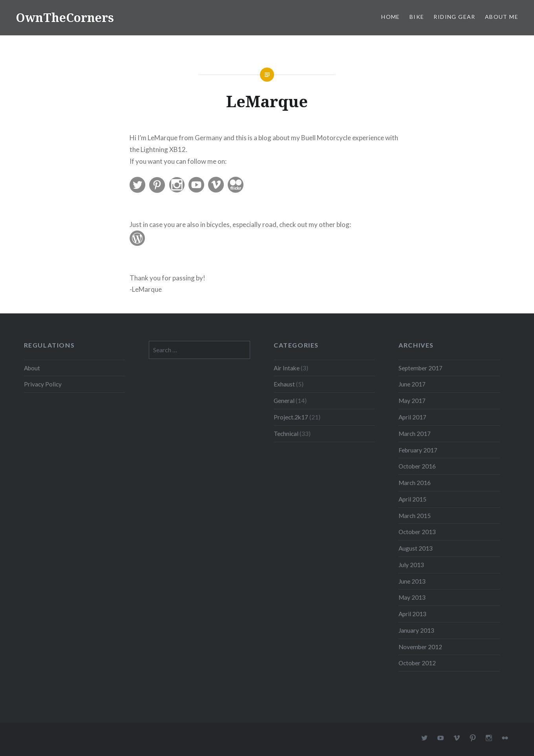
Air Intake (287, 368)
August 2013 (416, 548)
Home (391, 17)
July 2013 (411, 565)
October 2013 (417, 532)
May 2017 (412, 401)
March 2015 (415, 516)
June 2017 (412, 384)
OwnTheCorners (65, 17)
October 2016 (417, 466)
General (284, 401)
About (32, 368)
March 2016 (415, 483)
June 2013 (412, 581)
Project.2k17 (291, 417)
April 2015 (412, 499)
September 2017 (421, 368)
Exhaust (284, 384)
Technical (286, 434)
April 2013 (412, 614)
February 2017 (418, 450)
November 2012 (420, 647)
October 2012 (417, 663)
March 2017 (415, 434)
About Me (502, 17)
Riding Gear (454, 17)
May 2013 (412, 597)
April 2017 (412, 417)
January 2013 (416, 630)
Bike (417, 17)
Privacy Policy (43, 384)
